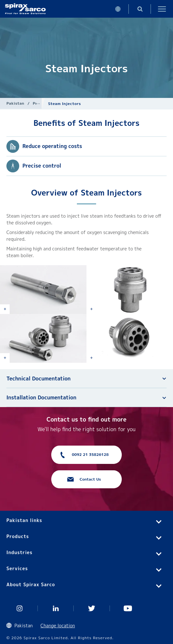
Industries (19, 552)
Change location (58, 626)
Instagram (20, 608)
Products (18, 536)
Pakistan (15, 103)
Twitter (92, 608)
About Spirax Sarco (31, 584)
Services (17, 568)
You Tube (128, 608)
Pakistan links (24, 520)
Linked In (56, 608)
